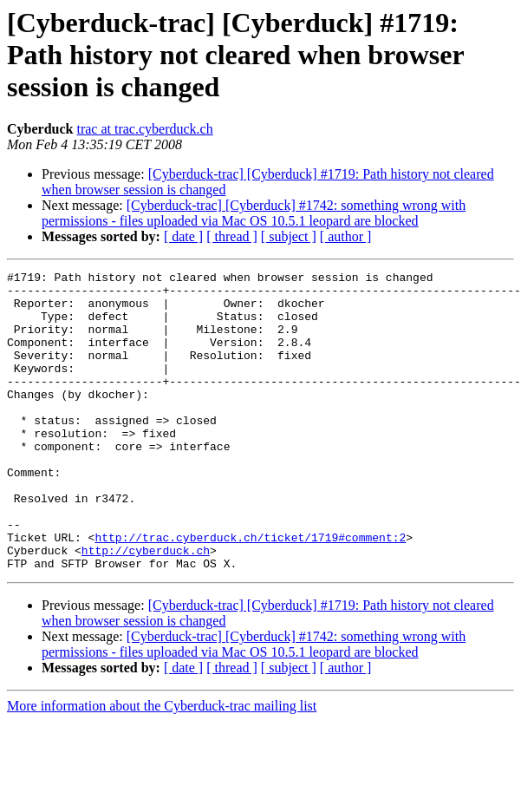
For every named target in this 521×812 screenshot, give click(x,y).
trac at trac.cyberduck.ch (144, 129)
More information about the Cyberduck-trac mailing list (162, 766)
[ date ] (183, 236)
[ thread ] (232, 236)
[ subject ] (289, 236)
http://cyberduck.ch (146, 607)
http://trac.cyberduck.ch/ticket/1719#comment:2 (250, 592)
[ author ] (346, 236)
